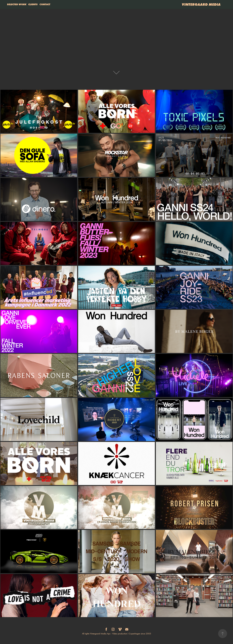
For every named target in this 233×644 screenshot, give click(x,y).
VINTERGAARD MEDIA (201, 4)
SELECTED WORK (17, 4)
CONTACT (45, 4)
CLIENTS (33, 4)
